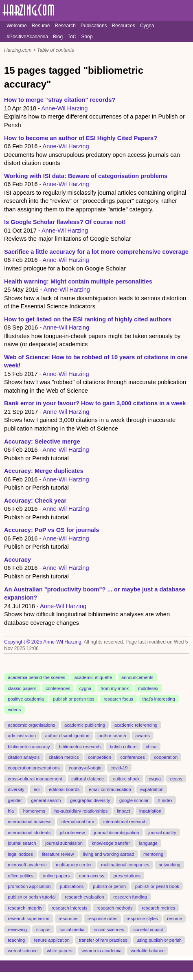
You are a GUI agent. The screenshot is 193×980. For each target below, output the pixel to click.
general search (46, 800)
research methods (114, 907)
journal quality (162, 833)
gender (15, 800)
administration (22, 736)
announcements (137, 677)
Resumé (41, 26)
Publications (94, 26)
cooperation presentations (34, 768)
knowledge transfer (111, 843)
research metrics (158, 907)
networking (169, 865)
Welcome (17, 26)
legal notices (20, 854)
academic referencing (136, 725)
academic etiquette (93, 677)
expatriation (152, 789)
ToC (72, 37)
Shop (87, 37)
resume (174, 918)
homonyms (34, 811)
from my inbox (115, 688)
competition (100, 757)
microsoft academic (27, 865)
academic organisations (31, 725)
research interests (70, 907)
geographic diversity (90, 800)
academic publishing (85, 725)
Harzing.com (18, 50)
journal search (22, 843)
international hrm (77, 822)
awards (143, 736)
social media (72, 929)
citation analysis (24, 757)
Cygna (147, 26)
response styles (142, 918)
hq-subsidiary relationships (81, 811)
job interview (72, 833)
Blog (58, 37)
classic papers (22, 688)
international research (125, 822)
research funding (130, 897)
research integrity (25, 907)
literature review (58, 854)
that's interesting (159, 699)
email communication (110, 789)
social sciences (109, 929)
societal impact (148, 929)
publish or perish (109, 886)
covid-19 (119, 768)
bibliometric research (80, 746)
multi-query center (74, 865)
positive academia (26, 699)
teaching (16, 940)
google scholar (134, 800)
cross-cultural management (35, 779)
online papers (56, 875)
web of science (23, 951)
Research (65, 26)
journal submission (64, 843)
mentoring (153, 854)
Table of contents (56, 50)
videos (14, 710)
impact (124, 811)
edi (36, 789)
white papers (60, 951)
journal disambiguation (117, 833)
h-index (165, 800)
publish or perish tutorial (32, 897)
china (151, 746)
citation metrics (64, 757)
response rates (102, 918)
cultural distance (88, 779)
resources (69, 918)
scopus (43, 929)
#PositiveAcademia (27, 37)
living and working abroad (109, 854)
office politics (21, 875)
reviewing (17, 929)
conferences (58, 688)
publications (72, 886)
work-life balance (148, 951)
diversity (16, 789)
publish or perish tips (73, 699)
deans (176, 779)
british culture (123, 746)
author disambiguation (67, 736)
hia (11, 811)
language (148, 843)
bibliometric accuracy (29, 746)
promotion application (29, 886)
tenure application (52, 940)
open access (92, 875)
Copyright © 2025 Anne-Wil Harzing (43, 642)
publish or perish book (157, 886)
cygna (85, 688)
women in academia (101, 951)
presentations (127, 875)
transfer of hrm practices (103, 940)
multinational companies (125, 865)
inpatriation (150, 811)
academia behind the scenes (36, 677)
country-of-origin (85, 768)
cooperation (166, 757)
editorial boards (64, 789)
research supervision (29, 918)
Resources (124, 26)
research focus (118, 699)
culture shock (126, 779)
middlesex (148, 688)
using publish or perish (159, 940)
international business (30, 822)
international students (29, 833)
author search (112, 736)
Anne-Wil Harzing (64, 108)
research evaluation (84, 897)
